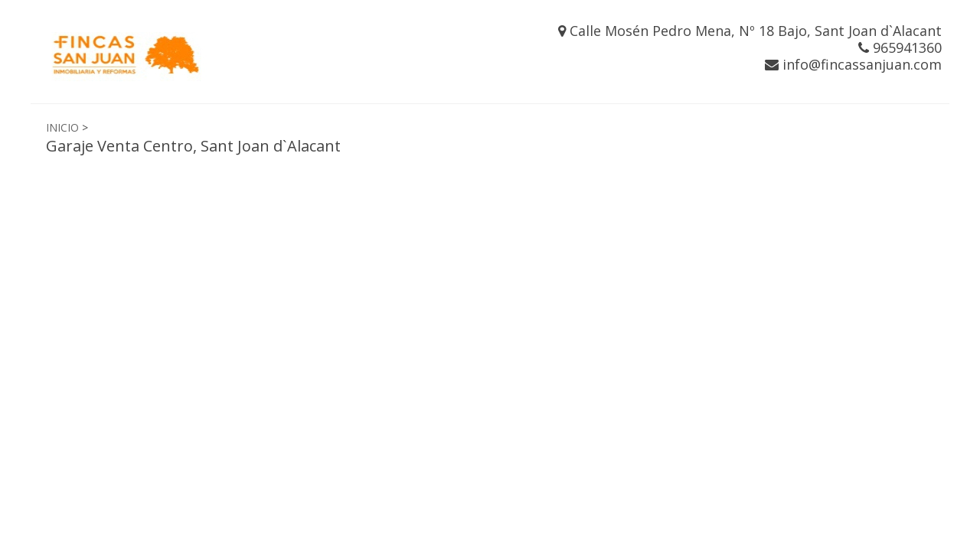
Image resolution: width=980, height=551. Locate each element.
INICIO (62, 127)
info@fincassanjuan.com (853, 64)
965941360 (900, 47)
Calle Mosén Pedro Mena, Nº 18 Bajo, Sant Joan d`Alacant (750, 31)
